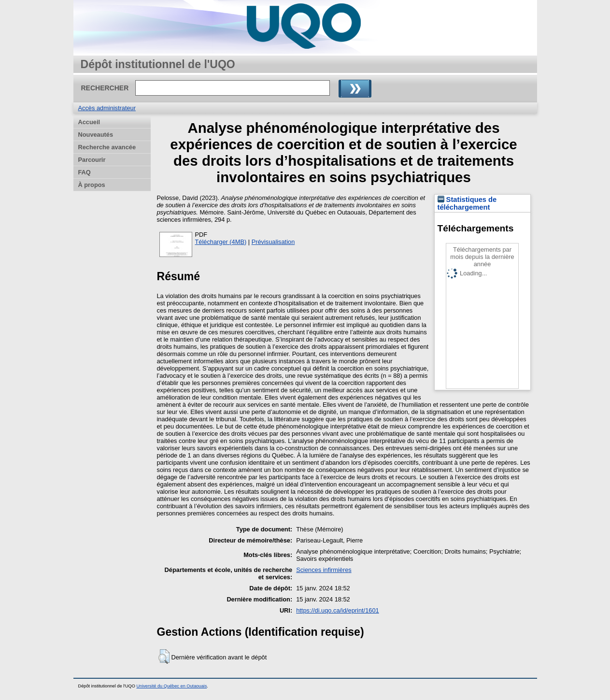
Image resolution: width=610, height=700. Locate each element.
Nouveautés (96, 135)
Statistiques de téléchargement (467, 203)
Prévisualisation (273, 242)
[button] (164, 657)
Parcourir (92, 160)
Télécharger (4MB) (221, 242)
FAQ (85, 172)
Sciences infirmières (324, 570)
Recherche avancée (107, 147)
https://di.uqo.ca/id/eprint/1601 (337, 610)
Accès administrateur (107, 108)
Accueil (89, 122)
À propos (92, 185)
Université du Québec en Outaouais (171, 686)
